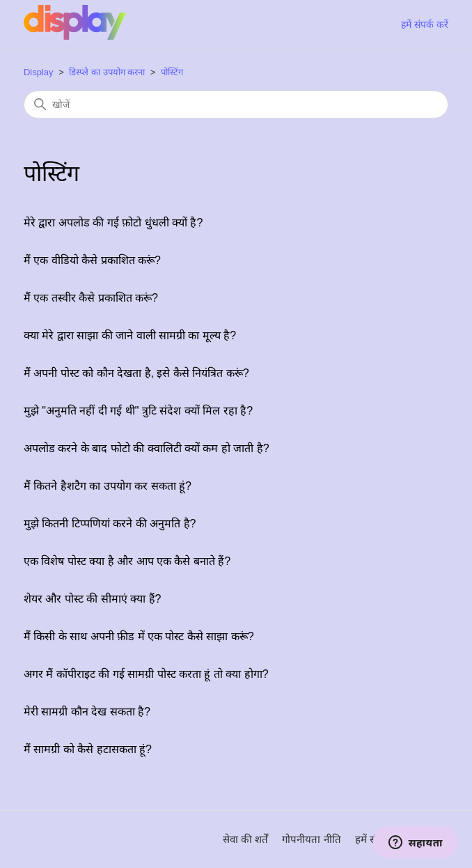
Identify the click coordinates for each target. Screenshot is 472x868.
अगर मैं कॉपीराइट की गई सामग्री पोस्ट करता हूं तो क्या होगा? (146, 674)
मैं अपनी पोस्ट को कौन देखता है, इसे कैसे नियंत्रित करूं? (136, 373)
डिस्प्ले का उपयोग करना (107, 72)
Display (39, 72)
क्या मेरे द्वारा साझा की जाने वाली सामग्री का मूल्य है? (130, 335)
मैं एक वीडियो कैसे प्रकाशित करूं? (92, 260)
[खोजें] (236, 104)
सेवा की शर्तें (245, 839)
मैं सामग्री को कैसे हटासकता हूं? (88, 749)
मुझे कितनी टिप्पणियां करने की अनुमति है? (110, 524)
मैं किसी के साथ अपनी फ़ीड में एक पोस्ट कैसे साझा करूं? (139, 636)
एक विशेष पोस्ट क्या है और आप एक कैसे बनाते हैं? (127, 561)
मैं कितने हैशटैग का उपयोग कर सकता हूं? (108, 486)
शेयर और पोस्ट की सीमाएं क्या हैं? (93, 599)
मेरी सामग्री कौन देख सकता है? (87, 712)
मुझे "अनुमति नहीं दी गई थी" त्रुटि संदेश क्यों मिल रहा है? (138, 411)
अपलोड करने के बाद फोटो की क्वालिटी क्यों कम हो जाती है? (147, 448)
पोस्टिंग (172, 72)
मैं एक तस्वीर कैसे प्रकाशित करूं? (91, 298)
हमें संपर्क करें (425, 24)
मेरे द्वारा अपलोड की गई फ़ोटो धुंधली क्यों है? (113, 223)
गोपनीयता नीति (311, 839)
